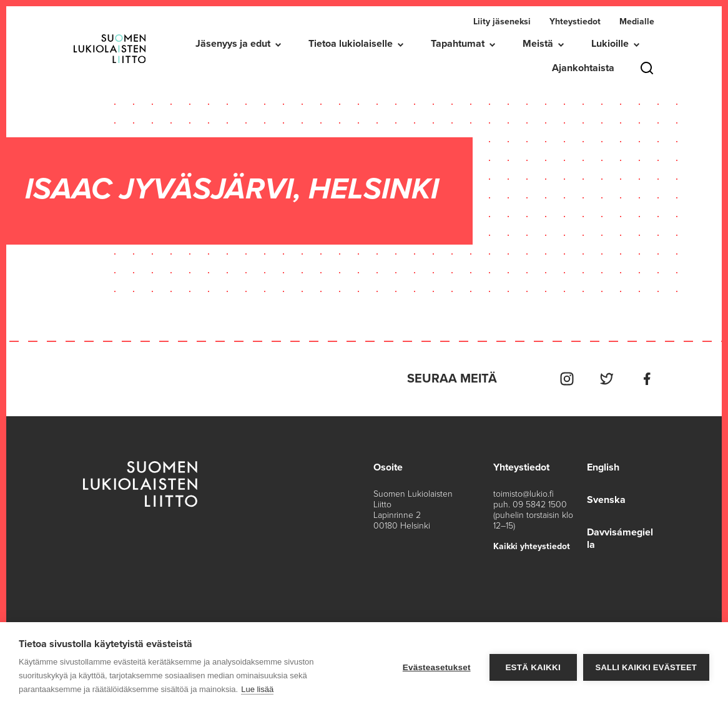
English (603, 467)
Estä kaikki (533, 667)
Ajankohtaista (583, 68)
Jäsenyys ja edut (233, 44)
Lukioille (610, 44)
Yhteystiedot (575, 22)
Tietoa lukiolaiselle (351, 44)
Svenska (606, 500)
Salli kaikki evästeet (646, 667)
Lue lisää (257, 689)
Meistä (538, 44)
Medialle (637, 22)
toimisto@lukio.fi (524, 494)
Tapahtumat (458, 44)
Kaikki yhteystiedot (532, 546)
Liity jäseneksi (502, 22)
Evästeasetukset (437, 667)
